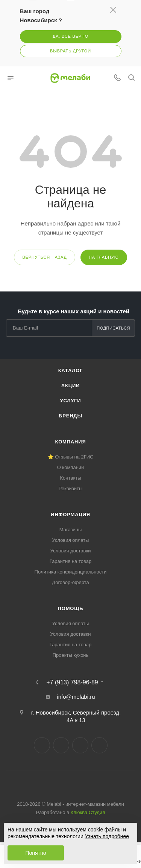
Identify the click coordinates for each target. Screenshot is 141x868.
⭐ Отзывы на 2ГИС (71, 457)
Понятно (36, 853)
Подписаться (113, 328)
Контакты (70, 478)
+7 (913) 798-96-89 (72, 682)
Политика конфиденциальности (71, 572)
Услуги (71, 401)
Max (99, 745)
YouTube (80, 745)
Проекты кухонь (71, 655)
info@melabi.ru (76, 697)
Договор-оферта (70, 582)
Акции (71, 386)
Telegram (61, 745)
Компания (70, 442)
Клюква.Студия (88, 812)
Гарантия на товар (70, 561)
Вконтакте (42, 745)
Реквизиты (71, 488)
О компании (71, 467)
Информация (70, 515)
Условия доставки (71, 551)
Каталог (71, 370)
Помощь (71, 608)
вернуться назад (44, 257)
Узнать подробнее (107, 836)
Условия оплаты (71, 540)
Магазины (71, 530)
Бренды (70, 416)
